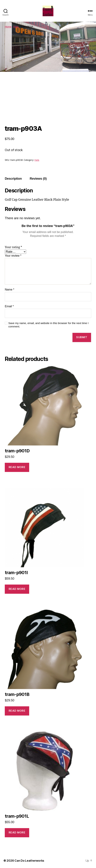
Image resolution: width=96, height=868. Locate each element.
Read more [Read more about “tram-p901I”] (17, 589)
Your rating (13, 247)
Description (13, 179)
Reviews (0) (38, 179)
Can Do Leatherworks (29, 861)
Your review (13, 256)
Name (9, 290)
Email (9, 306)
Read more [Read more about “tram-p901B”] (17, 711)
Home (8, 27)
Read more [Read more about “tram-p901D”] (17, 467)
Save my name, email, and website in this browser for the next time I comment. (48, 325)
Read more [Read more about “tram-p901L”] (17, 832)
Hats (16, 27)
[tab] (13, 179)
